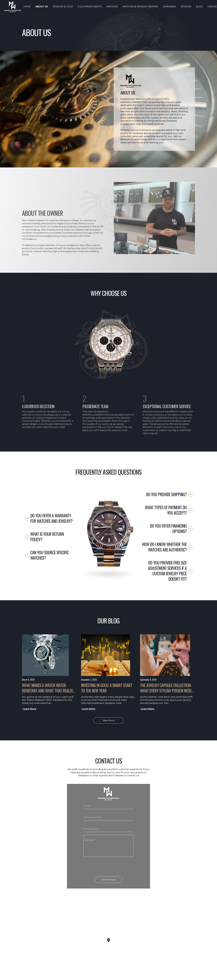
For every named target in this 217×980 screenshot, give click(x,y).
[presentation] (108, 868)
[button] (50, 518)
